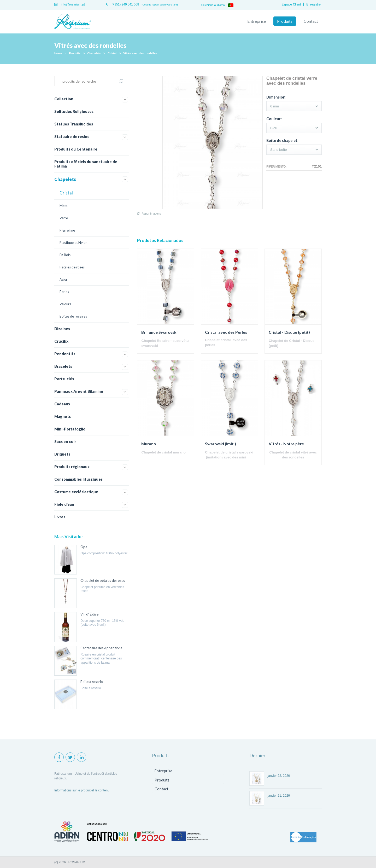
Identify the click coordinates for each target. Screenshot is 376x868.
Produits (285, 21)
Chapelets (94, 53)
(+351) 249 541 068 (122, 4)
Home (58, 53)
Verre (64, 218)
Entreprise (257, 21)
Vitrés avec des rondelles (140, 53)
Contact (311, 21)
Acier (63, 279)
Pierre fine (67, 230)
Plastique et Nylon (74, 243)
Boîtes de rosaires (73, 316)
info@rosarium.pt (70, 4)
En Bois (65, 255)
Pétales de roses (72, 267)
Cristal (112, 53)
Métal (64, 206)
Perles (64, 292)
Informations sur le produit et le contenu (82, 790)
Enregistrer (314, 4)
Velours (65, 304)
